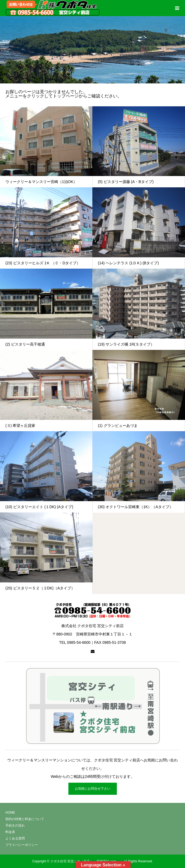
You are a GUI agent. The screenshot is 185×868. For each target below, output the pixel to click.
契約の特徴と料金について (25, 819)
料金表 (10, 832)
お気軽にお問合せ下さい (93, 789)
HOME (10, 813)
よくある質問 (15, 838)
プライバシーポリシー (22, 845)
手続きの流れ (15, 825)
